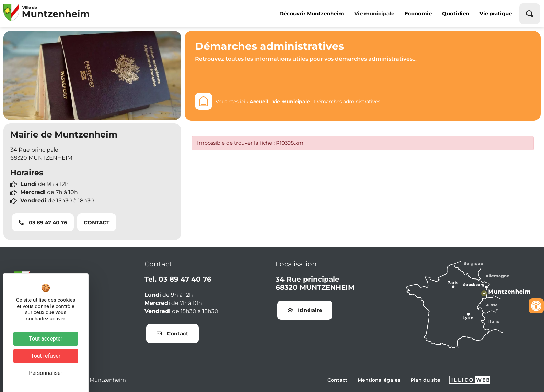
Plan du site (425, 380)
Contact (337, 380)
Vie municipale (374, 14)
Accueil (259, 102)
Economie (418, 14)
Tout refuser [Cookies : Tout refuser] (46, 356)
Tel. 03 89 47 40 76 (178, 279)
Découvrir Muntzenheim (312, 14)
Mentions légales (379, 380)
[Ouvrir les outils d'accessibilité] (536, 306)
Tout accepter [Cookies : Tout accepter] (46, 339)
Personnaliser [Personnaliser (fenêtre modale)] (46, 373)
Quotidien (456, 14)
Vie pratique (496, 14)
